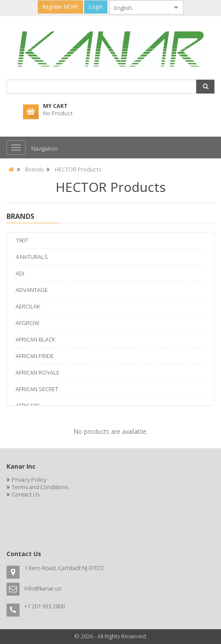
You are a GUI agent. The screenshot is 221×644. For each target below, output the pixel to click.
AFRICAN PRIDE (35, 356)
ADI (20, 273)
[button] (205, 87)
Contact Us (26, 494)
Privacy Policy (29, 480)
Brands (34, 169)
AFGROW (28, 323)
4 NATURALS (32, 257)
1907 (22, 240)
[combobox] (139, 7)
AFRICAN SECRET (37, 389)
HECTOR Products (78, 169)
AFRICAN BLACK (35, 339)
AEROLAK (28, 306)
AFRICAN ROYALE (38, 372)
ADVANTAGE (32, 290)
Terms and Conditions (40, 487)
